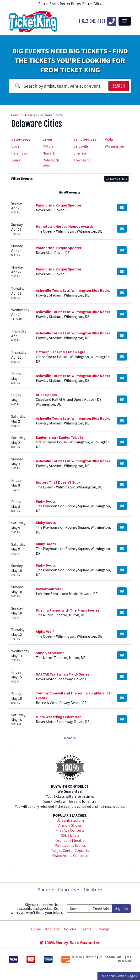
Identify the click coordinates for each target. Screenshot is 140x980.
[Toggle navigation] (125, 21)
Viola (109, 139)
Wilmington (114, 146)
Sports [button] (46, 889)
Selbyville (81, 146)
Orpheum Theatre (70, 840)
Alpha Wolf (45, 631)
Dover (16, 146)
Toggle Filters (116, 179)
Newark (49, 153)
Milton (48, 146)
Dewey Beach (22, 139)
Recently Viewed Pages (119, 976)
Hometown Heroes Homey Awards (65, 226)
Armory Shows (70, 825)
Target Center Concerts (70, 850)
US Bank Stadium (70, 820)
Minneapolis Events (70, 845)
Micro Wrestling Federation (59, 717)
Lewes (48, 139)
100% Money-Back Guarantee (70, 942)
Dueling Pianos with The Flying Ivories (68, 610)
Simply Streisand (50, 653)
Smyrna (80, 153)
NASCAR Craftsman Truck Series (63, 674)
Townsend (82, 160)
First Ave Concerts (70, 830)
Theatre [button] (93, 889)
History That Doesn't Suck (58, 482)
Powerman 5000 (49, 589)
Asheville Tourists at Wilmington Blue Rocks (73, 290)
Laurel (16, 160)
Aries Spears (46, 395)
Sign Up (122, 908)
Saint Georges (85, 139)
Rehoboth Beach (51, 163)
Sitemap (102, 929)
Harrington (20, 153)
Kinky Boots (46, 501)
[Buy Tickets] (122, 207)
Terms (86, 929)
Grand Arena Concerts (70, 855)
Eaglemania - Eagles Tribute (60, 437)
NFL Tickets (70, 835)
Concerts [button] (69, 889)
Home (36, 929)
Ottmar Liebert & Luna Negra (61, 352)
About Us (52, 929)
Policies (70, 929)
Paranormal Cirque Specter (59, 205)
